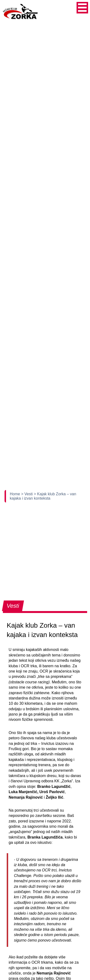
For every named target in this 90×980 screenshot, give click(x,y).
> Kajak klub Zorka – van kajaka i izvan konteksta (43, 496)
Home (15, 494)
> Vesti (27, 494)
